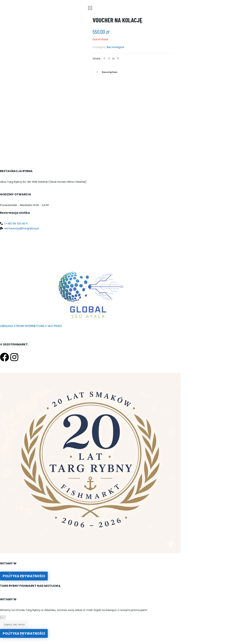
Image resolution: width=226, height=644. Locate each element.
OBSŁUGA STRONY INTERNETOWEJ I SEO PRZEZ (31, 326)
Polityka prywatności (24, 576)
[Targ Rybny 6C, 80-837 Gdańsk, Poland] (90, 249)
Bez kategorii (115, 47)
